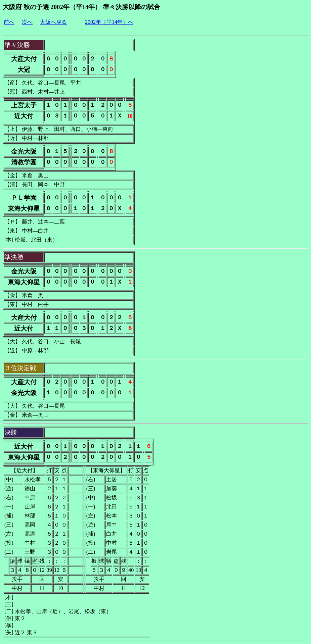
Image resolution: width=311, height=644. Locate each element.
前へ (9, 22)
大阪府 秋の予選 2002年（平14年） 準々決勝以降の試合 (81, 7)
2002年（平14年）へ (109, 22)
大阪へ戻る (53, 22)
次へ (27, 22)
